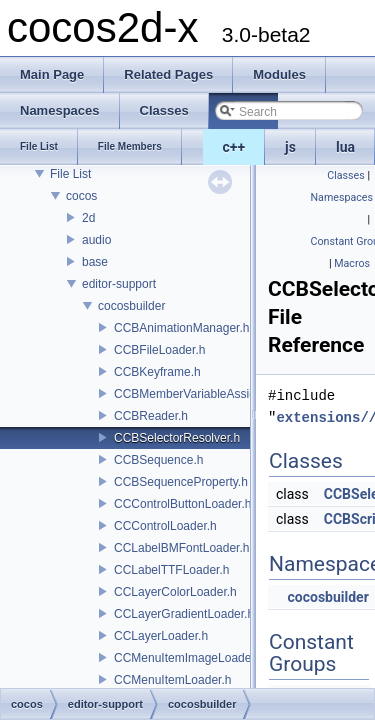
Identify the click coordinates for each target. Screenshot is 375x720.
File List (70, 174)
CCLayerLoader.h (161, 636)
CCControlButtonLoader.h (182, 504)
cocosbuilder (131, 306)
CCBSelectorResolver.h (177, 438)
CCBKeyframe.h (157, 372)
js (290, 147)
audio (96, 240)
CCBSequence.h (158, 460)
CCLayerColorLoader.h (175, 592)
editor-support (119, 284)
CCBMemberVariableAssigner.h (198, 394)
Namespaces (342, 197)
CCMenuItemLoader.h (172, 680)
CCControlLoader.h (165, 526)
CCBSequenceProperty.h (181, 482)
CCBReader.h (151, 416)
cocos (81, 196)
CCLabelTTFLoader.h (171, 570)
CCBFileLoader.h (159, 350)
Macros (352, 263)
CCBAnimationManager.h (181, 328)
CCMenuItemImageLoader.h (189, 658)
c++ (234, 147)
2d (88, 218)
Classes (345, 175)
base (95, 262)
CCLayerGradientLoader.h (184, 614)
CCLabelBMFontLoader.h (181, 548)
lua (345, 147)
